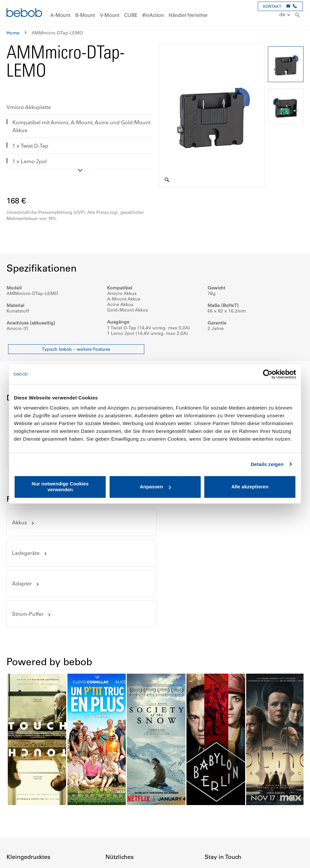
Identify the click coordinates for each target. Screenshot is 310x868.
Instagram (224, 833)
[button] (286, 15)
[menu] (155, 13)
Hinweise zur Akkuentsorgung (138, 813)
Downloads (118, 802)
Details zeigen (267, 464)
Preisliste (115, 790)
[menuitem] (60, 15)
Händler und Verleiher (129, 778)
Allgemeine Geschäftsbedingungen (45, 802)
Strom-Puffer (182, 522)
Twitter (253, 833)
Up (293, 858)
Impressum (19, 778)
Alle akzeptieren (250, 487)
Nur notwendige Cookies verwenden (60, 487)
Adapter (22, 522)
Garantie (16, 813)
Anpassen (155, 487)
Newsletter (216, 813)
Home (13, 33)
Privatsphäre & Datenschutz (37, 790)
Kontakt (213, 778)
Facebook (210, 833)
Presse (212, 802)
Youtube (238, 833)
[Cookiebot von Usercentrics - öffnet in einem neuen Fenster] (268, 374)
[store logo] (24, 13)
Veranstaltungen (223, 790)
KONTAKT (272, 6)
